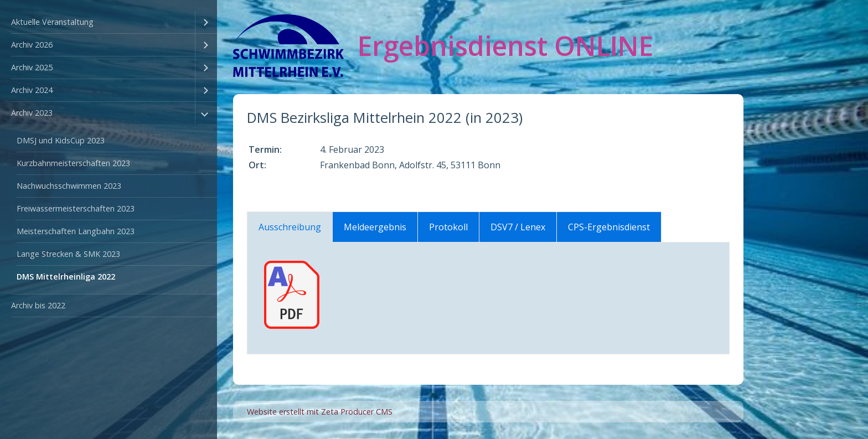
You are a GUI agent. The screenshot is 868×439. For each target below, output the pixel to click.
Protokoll (448, 227)
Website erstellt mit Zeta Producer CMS (320, 412)
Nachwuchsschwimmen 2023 (69, 186)
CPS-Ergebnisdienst (609, 227)
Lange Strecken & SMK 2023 (68, 254)
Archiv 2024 (32, 90)
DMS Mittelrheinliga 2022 (66, 277)
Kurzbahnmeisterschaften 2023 (73, 163)
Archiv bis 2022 (38, 305)
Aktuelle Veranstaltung (52, 22)
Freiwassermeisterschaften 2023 (76, 208)
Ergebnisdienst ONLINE (505, 46)
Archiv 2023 (32, 113)
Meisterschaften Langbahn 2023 (76, 231)
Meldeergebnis (375, 227)
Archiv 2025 (32, 67)
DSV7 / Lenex (518, 227)
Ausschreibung (290, 227)
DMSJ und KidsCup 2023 (61, 140)
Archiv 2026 (32, 45)
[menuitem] (108, 22)
